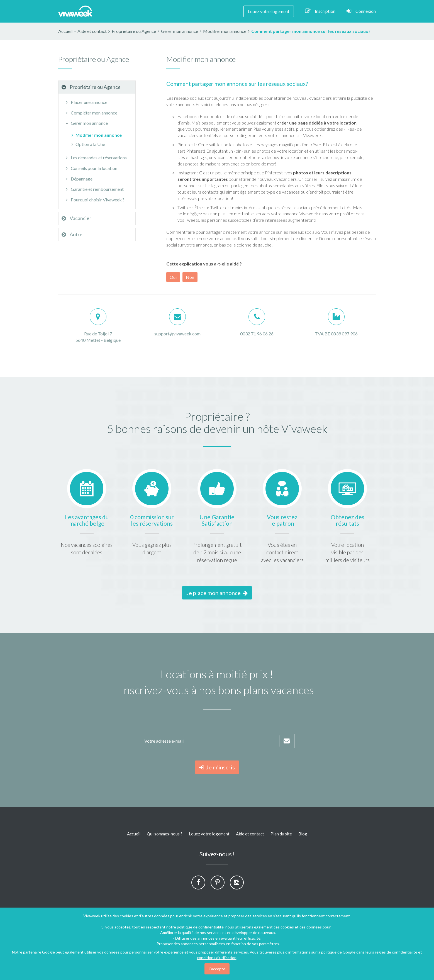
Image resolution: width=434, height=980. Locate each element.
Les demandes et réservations (95, 158)
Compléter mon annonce (91, 113)
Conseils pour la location (91, 168)
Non (190, 277)
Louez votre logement (269, 11)
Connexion (361, 11)
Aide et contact (250, 834)
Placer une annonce (86, 102)
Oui (173, 277)
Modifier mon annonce (96, 135)
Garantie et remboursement (94, 189)
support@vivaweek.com (177, 334)
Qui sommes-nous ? (165, 834)
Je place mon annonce (217, 593)
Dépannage (78, 179)
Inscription (320, 11)
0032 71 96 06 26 (257, 334)
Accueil (65, 31)
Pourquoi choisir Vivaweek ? (94, 200)
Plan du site (281, 834)
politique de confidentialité (200, 927)
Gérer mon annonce (86, 123)
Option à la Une (87, 144)
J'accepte (217, 969)
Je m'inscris (217, 767)
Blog (303, 834)
